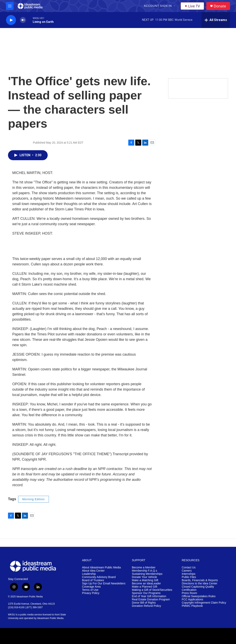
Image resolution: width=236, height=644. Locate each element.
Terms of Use (90, 590)
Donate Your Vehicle (144, 577)
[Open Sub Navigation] (175, 6)
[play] (11, 20)
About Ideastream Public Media (101, 567)
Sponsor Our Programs (146, 593)
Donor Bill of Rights (144, 603)
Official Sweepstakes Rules (199, 596)
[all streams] (216, 20)
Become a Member (144, 567)
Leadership (89, 574)
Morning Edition (34, 499)
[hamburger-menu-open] (10, 6)
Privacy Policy (91, 593)
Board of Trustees (93, 580)
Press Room (189, 593)
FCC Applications (192, 599)
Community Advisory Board (99, 577)
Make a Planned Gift (145, 587)
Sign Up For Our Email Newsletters (104, 583)
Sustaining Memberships (147, 574)
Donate (220, 6)
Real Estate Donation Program (151, 599)
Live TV (192, 6)
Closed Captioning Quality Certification (198, 588)
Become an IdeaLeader (146, 583)
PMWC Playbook (192, 606)
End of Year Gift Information (149, 596)
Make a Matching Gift (145, 580)
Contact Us (189, 567)
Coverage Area (91, 587)
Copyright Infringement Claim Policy (204, 603)
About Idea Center (93, 571)
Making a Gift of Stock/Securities (152, 590)
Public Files (189, 577)
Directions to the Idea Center (199, 583)
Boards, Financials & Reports (200, 580)
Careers (187, 571)
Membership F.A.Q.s (145, 571)
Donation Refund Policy (146, 606)
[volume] (23, 20)
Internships (189, 574)
